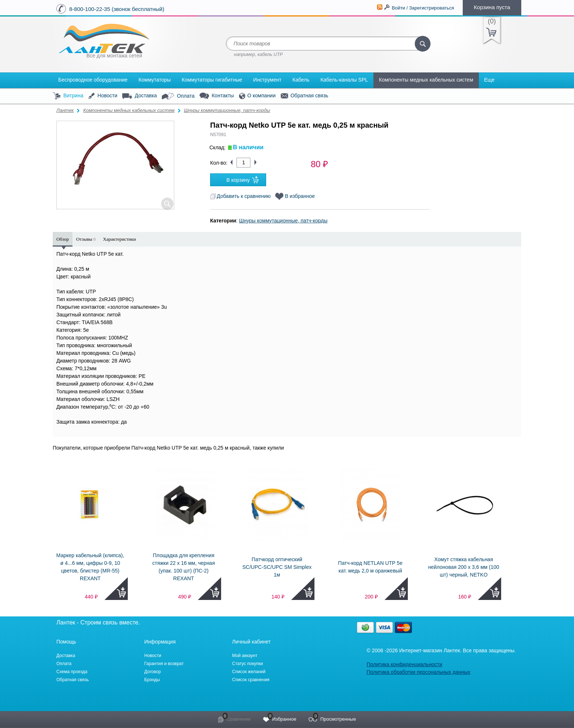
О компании (257, 96)
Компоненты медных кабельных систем (426, 80)
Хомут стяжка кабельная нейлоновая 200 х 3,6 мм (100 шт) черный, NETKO (463, 567)
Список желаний (249, 672)
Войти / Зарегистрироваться (423, 8)
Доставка (139, 96)
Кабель (301, 80)
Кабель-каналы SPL (344, 80)
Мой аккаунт (245, 656)
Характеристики (119, 239)
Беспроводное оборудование (93, 80)
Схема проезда (72, 672)
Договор (152, 672)
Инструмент (267, 80)
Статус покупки (247, 664)
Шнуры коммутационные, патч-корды (227, 110)
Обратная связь (305, 96)
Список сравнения (251, 680)
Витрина (68, 96)
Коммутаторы (154, 80)
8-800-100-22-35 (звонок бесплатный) (117, 9)
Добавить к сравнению (240, 196)
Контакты (217, 96)
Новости (103, 96)
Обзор (63, 239)
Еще (490, 80)
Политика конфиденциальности (404, 664)
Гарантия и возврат (164, 664)
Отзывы (86, 239)
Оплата (178, 96)
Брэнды (152, 680)
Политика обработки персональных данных (418, 672)
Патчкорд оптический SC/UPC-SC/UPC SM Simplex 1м (277, 567)
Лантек (65, 110)
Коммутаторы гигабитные (212, 80)
